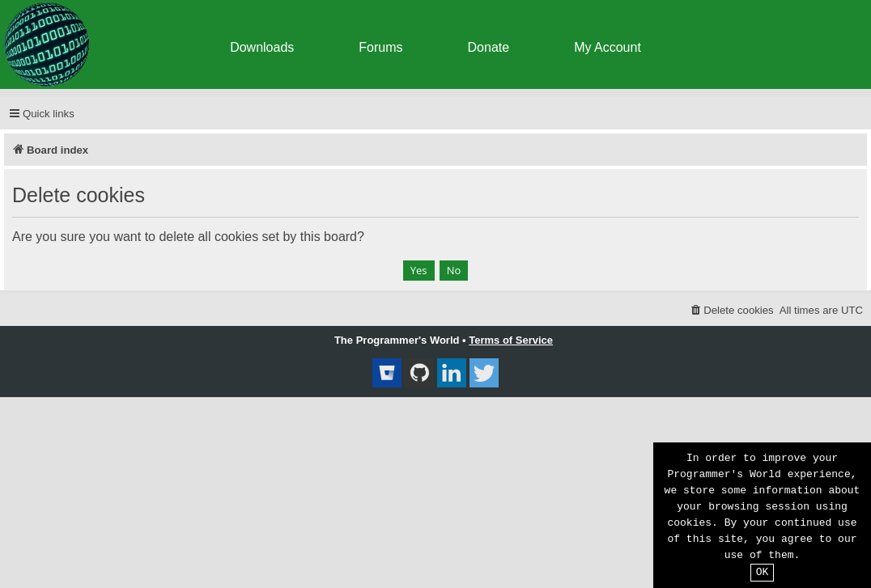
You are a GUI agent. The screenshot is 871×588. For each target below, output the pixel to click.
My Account (608, 47)
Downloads (262, 47)
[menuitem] (731, 310)
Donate (489, 47)
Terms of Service (511, 340)
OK (763, 573)
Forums (380, 47)
